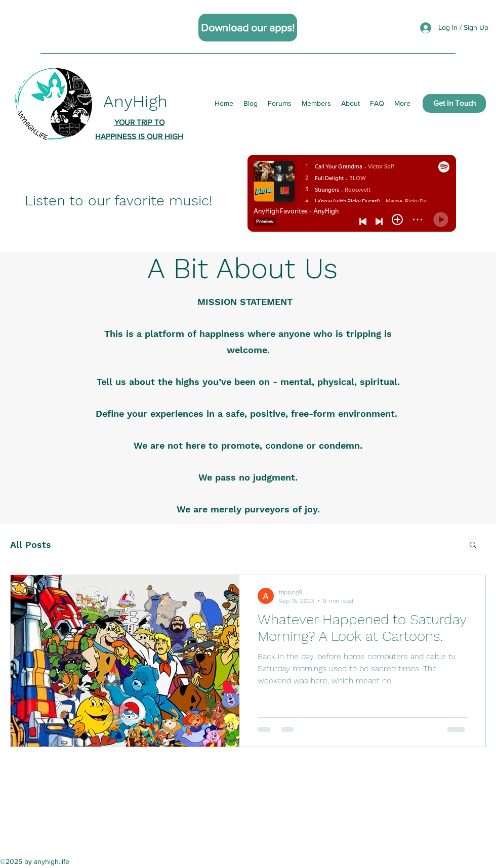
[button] (473, 546)
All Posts (31, 545)
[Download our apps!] (248, 28)
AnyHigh (135, 101)
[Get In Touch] (454, 103)
